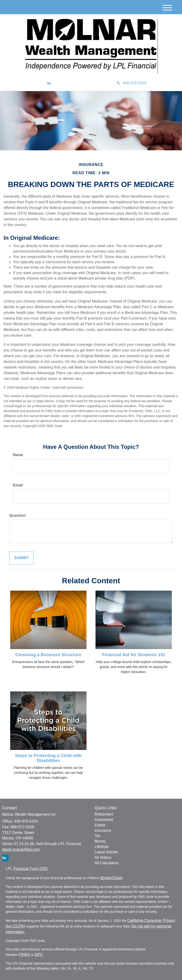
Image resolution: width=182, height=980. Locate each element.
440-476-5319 (132, 83)
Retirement (104, 814)
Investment (104, 820)
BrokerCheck (111, 878)
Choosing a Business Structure (48, 655)
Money (100, 841)
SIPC (39, 955)
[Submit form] (21, 558)
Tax (98, 836)
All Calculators (107, 863)
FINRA (24, 955)
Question (17, 515)
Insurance (103, 831)
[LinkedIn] (49, 83)
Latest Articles (106, 852)
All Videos (103, 857)
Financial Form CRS (30, 869)
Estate (100, 825)
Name (18, 455)
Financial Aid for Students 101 (134, 655)
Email (18, 485)
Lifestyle (102, 847)
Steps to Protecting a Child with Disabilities (48, 758)
